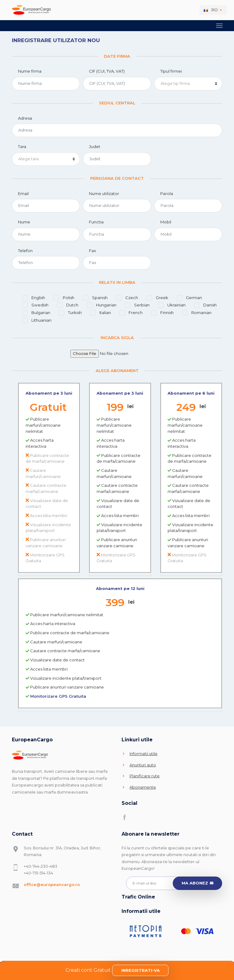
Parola (167, 193)
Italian (101, 313)
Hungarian (102, 305)
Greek (157, 298)
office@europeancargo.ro (52, 884)
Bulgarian (36, 313)
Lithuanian (37, 320)
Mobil (166, 222)
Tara (22, 146)
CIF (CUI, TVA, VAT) (107, 71)
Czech (127, 298)
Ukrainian (172, 305)
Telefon (25, 251)
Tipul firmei (171, 71)
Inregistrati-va (140, 970)
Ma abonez (198, 883)
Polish (64, 298)
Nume (24, 222)
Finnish (162, 313)
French (131, 313)
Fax (92, 251)
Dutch (68, 305)
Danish (205, 305)
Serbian (137, 305)
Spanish (95, 298)
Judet (95, 146)
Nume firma (30, 71)
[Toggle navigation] (219, 26)
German (189, 298)
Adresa (25, 118)
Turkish (70, 313)
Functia (96, 222)
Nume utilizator (104, 193)
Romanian (197, 313)
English (34, 298)
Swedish (35, 305)
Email (23, 193)
